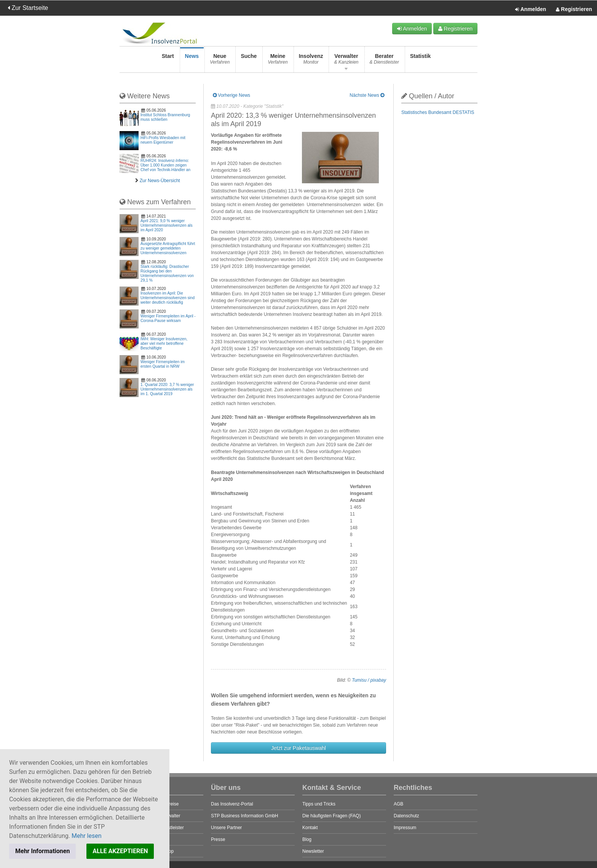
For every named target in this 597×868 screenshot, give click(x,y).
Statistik (420, 61)
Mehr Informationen (42, 851)
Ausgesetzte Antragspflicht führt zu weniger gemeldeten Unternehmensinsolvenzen (168, 248)
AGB (398, 804)
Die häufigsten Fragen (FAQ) (331, 816)
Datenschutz (406, 816)
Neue (220, 61)
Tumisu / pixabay (369, 680)
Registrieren (574, 10)
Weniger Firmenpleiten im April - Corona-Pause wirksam (168, 318)
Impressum (405, 828)
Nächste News (367, 95)
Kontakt (310, 828)
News (192, 61)
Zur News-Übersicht (160, 181)
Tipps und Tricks (319, 804)
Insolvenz (311, 61)
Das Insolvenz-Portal (232, 804)
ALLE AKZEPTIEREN (120, 851)
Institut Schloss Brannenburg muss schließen (165, 117)
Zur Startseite (28, 8)
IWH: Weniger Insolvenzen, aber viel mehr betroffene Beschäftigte (164, 344)
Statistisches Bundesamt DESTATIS (438, 112)
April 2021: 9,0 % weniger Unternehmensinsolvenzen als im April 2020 (166, 225)
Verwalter (346, 61)
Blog (307, 839)
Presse (218, 839)
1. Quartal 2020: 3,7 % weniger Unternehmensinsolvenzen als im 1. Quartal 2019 (167, 389)
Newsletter (313, 851)
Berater (384, 61)
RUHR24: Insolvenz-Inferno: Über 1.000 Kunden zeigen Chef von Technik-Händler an (165, 165)
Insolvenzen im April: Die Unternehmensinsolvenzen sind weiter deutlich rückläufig (168, 298)
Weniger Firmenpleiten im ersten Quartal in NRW (163, 364)
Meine (278, 61)
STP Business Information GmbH (245, 816)
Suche (249, 61)
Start (168, 61)
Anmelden (531, 10)
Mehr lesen (87, 836)
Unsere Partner (226, 828)
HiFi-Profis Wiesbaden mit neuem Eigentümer (163, 140)
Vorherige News (231, 95)
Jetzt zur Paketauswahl (298, 748)
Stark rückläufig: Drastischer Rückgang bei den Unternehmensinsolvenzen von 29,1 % (167, 273)
